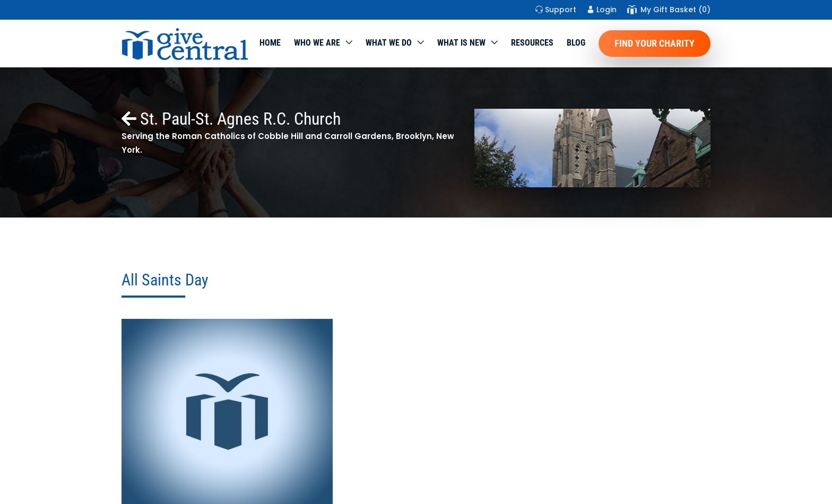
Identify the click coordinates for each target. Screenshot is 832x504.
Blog (576, 43)
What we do (389, 43)
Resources (532, 43)
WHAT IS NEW (461, 43)
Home (270, 43)
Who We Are (317, 43)
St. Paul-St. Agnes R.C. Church (231, 119)
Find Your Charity (655, 43)
